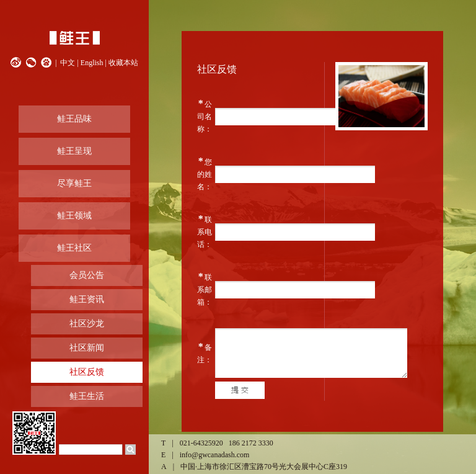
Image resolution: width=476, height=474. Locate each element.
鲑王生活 (87, 396)
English (92, 63)
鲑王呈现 (74, 151)
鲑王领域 (74, 216)
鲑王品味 (74, 119)
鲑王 (74, 38)
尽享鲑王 (74, 183)
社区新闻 (87, 348)
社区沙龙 (87, 324)
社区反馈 (87, 372)
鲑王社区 (74, 248)
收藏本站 (123, 63)
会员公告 (87, 275)
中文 (68, 63)
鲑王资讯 (87, 299)
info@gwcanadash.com (215, 455)
